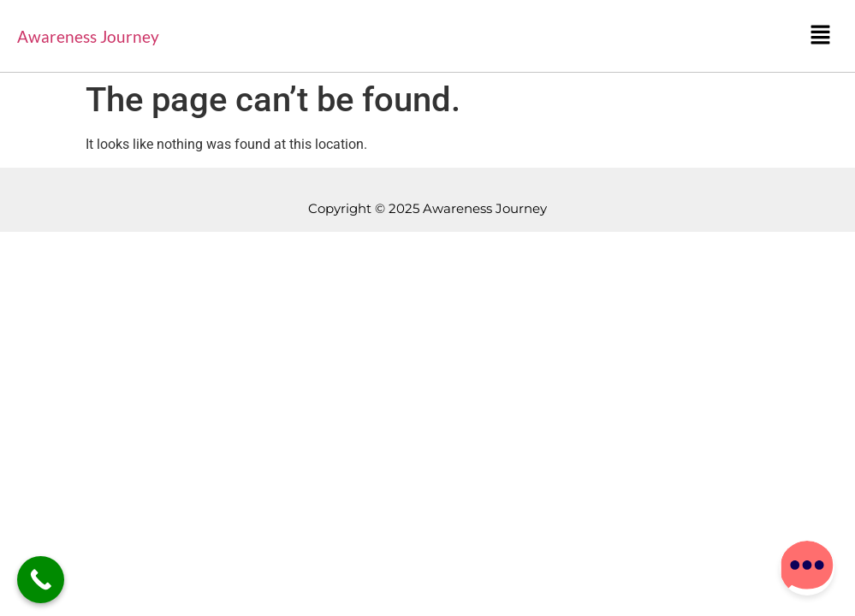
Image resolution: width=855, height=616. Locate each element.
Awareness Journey (88, 36)
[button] (821, 36)
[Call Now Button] (41, 580)
